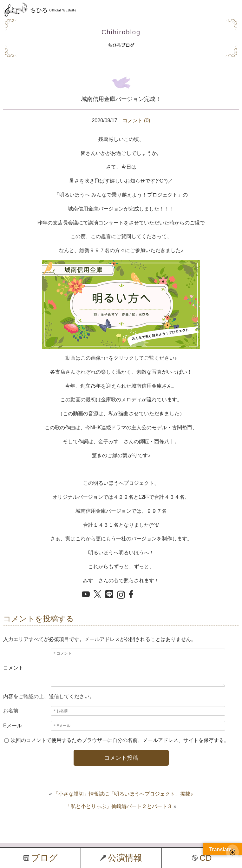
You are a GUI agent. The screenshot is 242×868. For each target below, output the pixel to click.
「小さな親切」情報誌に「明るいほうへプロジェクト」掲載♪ (123, 794)
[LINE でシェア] (109, 595)
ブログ (41, 858)
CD (202, 858)
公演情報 (121, 858)
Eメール (13, 726)
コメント (13, 668)
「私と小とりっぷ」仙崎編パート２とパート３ (119, 806)
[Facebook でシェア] (133, 595)
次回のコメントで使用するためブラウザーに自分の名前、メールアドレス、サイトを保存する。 (120, 740)
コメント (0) (136, 120)
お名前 (11, 711)
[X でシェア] (98, 595)
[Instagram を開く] (121, 595)
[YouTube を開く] (86, 595)
